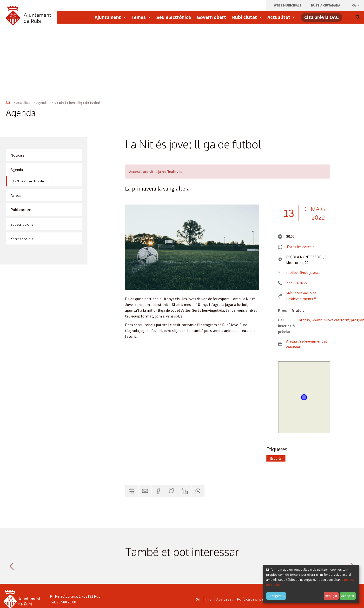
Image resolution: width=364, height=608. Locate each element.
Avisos (16, 195)
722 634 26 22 (297, 283)
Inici (209, 599)
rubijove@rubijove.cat (304, 272)
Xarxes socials (22, 239)
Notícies (17, 155)
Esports (276, 458)
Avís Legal (225, 599)
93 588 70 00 (66, 602)
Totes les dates (301, 247)
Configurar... (276, 596)
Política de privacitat (254, 599)
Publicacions (21, 210)
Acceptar (348, 596)
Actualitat (23, 103)
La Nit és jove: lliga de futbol (33, 181)
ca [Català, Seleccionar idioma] (356, 5)
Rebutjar (331, 596)
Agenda (42, 103)
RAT (198, 599)
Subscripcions (22, 224)
